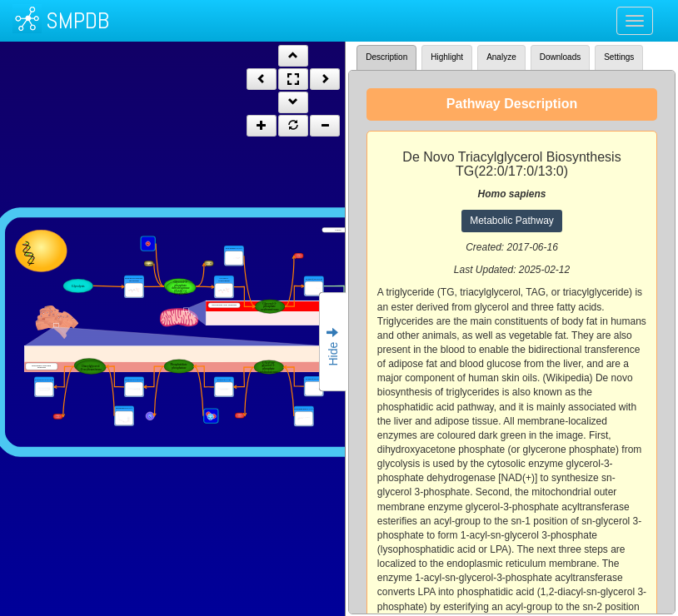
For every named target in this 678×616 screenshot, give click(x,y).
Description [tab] (386, 57)
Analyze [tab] (501, 57)
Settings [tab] (619, 57)
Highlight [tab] (447, 57)
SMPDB (77, 20)
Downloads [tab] (560, 57)
